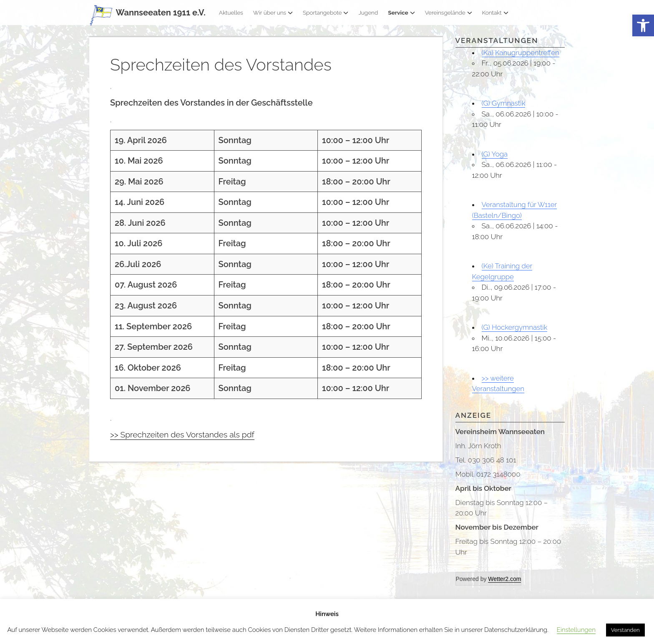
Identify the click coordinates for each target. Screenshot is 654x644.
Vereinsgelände (449, 13)
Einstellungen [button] (576, 630)
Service (401, 13)
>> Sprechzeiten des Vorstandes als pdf (185, 434)
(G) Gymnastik (504, 103)
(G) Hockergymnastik (515, 327)
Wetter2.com (504, 579)
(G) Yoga (495, 154)
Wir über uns (273, 13)
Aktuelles (231, 13)
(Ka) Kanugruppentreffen (521, 53)
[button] (643, 26)
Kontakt (495, 13)
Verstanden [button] (625, 630)
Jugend (368, 13)
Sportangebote (326, 13)
